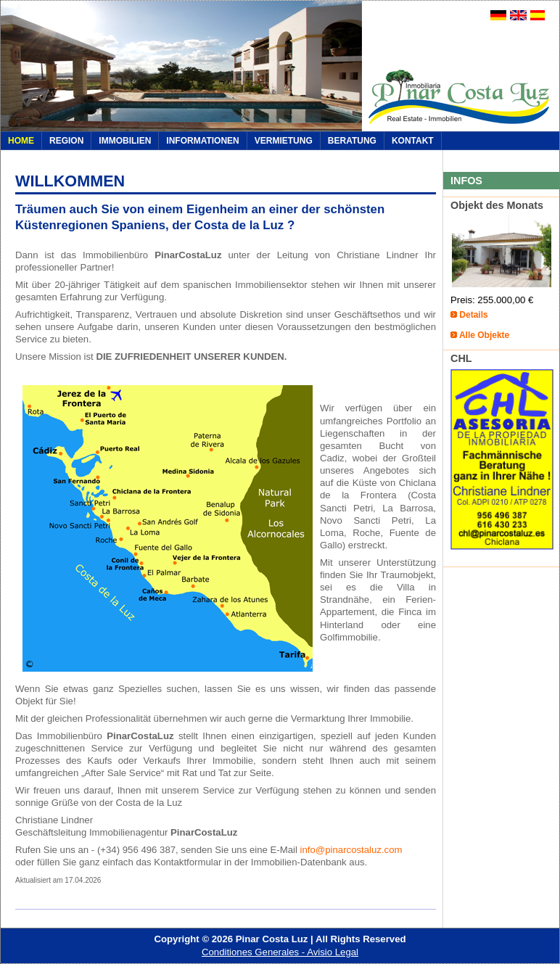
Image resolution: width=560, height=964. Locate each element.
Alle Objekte (484, 335)
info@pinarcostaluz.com (351, 850)
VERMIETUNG (284, 141)
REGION (66, 141)
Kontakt (413, 141)
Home (21, 141)
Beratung (352, 141)
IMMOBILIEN (125, 141)
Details (473, 315)
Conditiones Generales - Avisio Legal (280, 952)
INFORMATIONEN (202, 141)
